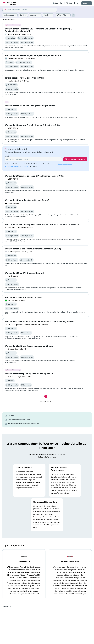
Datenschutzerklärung (11, 166)
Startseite (6, 606)
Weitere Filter (63, 15)
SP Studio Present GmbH (70, 561)
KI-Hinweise (25, 166)
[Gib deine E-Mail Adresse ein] (33, 159)
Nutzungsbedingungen (65, 164)
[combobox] (30, 10)
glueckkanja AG (24, 561)
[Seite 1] (46, 396)
